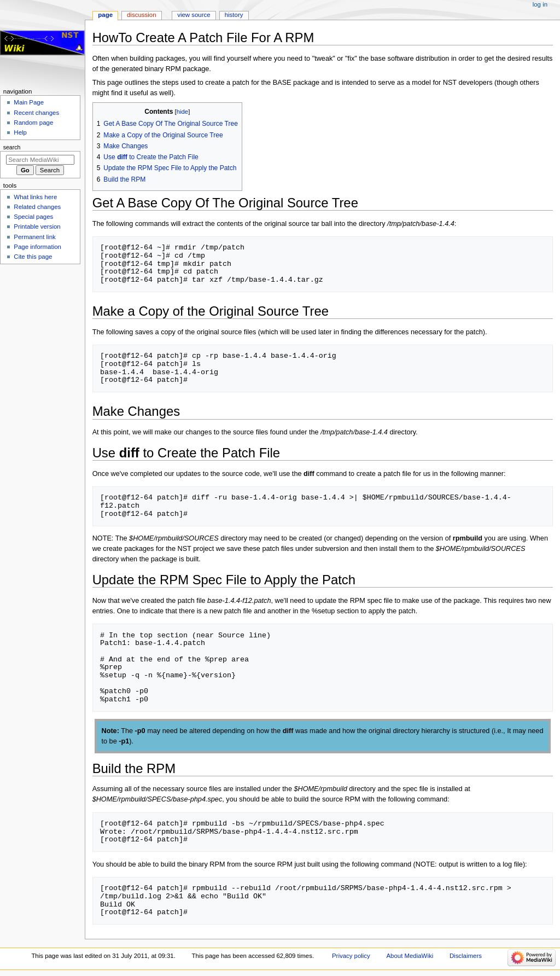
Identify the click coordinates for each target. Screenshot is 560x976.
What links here (35, 197)
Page (105, 15)
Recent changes (36, 113)
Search (12, 147)
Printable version (37, 226)
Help (20, 132)
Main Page (29, 102)
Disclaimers (466, 956)
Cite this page (33, 257)
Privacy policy (351, 956)
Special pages (33, 217)
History (234, 15)
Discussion (141, 15)
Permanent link (34, 237)
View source (194, 15)
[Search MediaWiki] (40, 160)
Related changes (37, 207)
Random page (33, 123)
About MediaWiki (410, 956)
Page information (37, 247)
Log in (540, 4)
